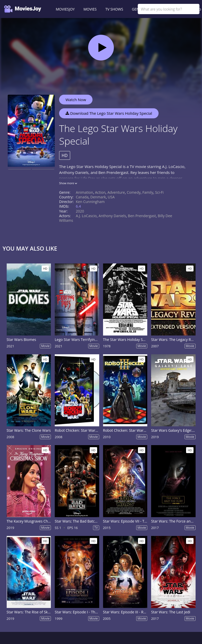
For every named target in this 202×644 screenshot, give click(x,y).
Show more (68, 183)
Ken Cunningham (90, 202)
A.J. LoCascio (86, 216)
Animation (84, 192)
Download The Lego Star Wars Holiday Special (109, 113)
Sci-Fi (159, 192)
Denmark (98, 197)
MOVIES (90, 9)
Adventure (116, 192)
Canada (82, 197)
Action (100, 192)
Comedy (134, 192)
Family (148, 192)
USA (111, 197)
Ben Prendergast (142, 216)
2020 (80, 211)
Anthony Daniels (112, 216)
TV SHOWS (114, 9)
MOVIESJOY (65, 9)
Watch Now (76, 100)
